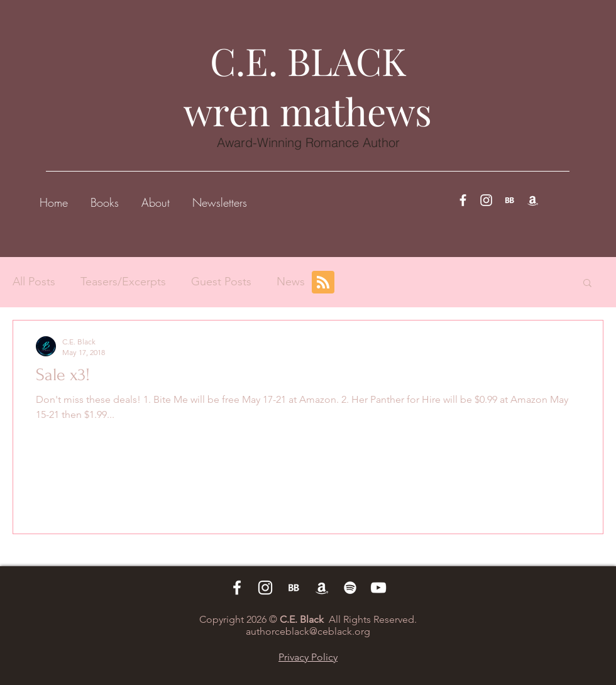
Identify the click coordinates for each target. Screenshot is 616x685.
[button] (105, 197)
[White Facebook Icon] (463, 200)
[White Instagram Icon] (486, 200)
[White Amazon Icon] (533, 200)
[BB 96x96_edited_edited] (509, 200)
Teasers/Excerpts (123, 282)
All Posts (34, 282)
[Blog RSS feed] (323, 283)
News (291, 282)
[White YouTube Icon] (378, 588)
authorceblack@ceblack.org (308, 631)
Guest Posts (221, 282)
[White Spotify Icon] (350, 588)
